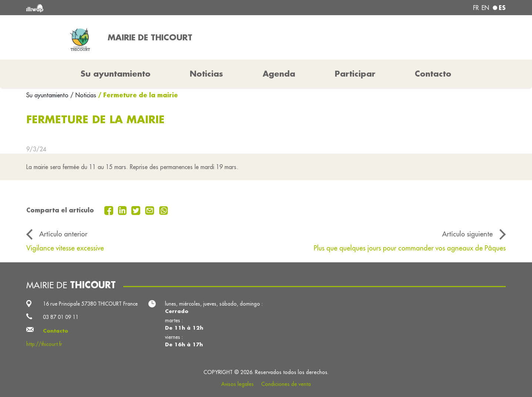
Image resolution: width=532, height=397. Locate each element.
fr (476, 8)
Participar (355, 74)
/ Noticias (83, 95)
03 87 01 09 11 (61, 317)
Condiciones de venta (286, 384)
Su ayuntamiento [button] (116, 74)
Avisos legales (238, 384)
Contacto (433, 74)
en (485, 8)
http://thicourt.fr (44, 344)
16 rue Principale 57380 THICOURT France (90, 304)
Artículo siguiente (467, 234)
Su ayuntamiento (48, 95)
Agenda (279, 74)
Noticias (206, 74)
